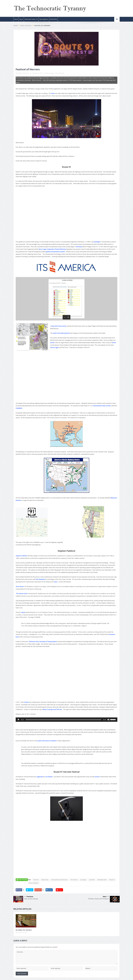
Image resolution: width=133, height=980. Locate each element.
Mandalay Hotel (102, 880)
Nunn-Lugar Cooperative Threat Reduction (52, 249)
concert (97, 777)
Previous (29, 897)
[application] (66, 720)
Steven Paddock (34, 883)
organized (40, 777)
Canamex (36, 880)
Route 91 (112, 880)
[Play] (18, 720)
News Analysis (50, 73)
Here (56, 582)
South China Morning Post (61, 333)
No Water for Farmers (24, 930)
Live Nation (49, 777)
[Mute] (108, 720)
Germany (79, 247)
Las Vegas (83, 880)
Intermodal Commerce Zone (59, 880)
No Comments (60, 73)
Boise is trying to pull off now (52, 709)
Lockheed (92, 880)
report (23, 612)
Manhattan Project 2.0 (31, 19)
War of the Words (31, 899)
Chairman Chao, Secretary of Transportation (43, 642)
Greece (27, 702)
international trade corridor (102, 406)
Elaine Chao (45, 880)
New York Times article (59, 326)
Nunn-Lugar (55, 347)
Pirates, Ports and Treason (99, 899)
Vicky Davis (26, 73)
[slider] (64, 720)
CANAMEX (19, 408)
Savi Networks (40, 579)
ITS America (74, 880)
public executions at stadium (47, 741)
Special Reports (44, 19)
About (21, 19)
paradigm (97, 242)
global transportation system (56, 252)
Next (106, 897)
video (53, 93)
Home (16, 19)
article (52, 343)
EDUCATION (53, 19)
